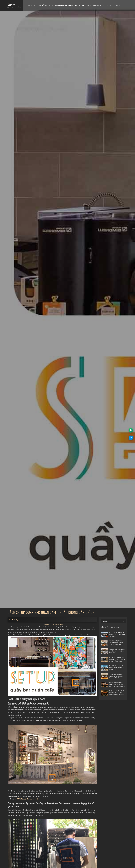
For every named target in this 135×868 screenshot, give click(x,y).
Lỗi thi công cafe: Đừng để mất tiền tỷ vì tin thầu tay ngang (117, 634)
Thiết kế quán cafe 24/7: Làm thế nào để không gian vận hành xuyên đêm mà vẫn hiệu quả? (117, 693)
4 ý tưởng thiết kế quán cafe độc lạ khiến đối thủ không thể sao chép (117, 659)
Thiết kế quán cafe (45, 5)
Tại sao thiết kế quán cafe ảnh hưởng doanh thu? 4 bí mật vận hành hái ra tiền (116, 676)
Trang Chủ (32, 5)
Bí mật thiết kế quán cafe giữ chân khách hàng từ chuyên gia (117, 668)
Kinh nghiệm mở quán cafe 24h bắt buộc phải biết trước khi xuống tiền (117, 684)
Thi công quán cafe (83, 5)
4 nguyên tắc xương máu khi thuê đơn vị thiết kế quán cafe (117, 651)
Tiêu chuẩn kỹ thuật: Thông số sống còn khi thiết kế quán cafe (116, 643)
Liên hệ (118, 5)
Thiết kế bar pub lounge (64, 5)
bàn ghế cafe (99, 5)
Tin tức (110, 5)
